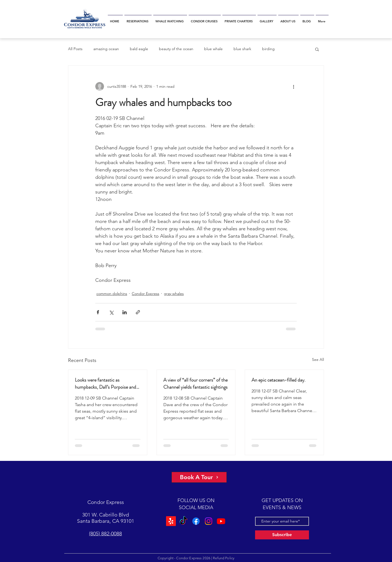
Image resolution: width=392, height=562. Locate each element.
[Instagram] (209, 521)
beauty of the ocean (176, 49)
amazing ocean (106, 49)
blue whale (213, 49)
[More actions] (293, 86)
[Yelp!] (171, 521)
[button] (317, 49)
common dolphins (112, 294)
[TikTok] (183, 521)
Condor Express (146, 294)
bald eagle (139, 49)
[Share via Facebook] (98, 312)
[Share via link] (138, 312)
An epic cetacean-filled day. (278, 380)
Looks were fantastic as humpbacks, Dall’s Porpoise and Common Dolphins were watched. (108, 383)
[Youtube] (221, 521)
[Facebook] (196, 521)
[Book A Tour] (199, 477)
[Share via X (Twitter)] (111, 312)
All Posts (75, 49)
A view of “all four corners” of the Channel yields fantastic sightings (195, 383)
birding (268, 49)
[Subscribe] (282, 535)
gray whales (174, 294)
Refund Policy (224, 558)
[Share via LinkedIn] (125, 312)
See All (318, 359)
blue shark (242, 49)
